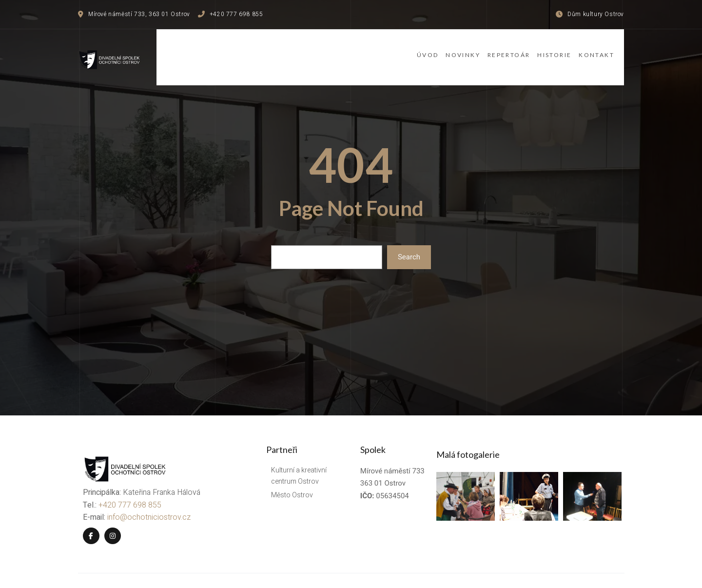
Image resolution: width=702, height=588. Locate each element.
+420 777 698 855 (125, 481)
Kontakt (606, 50)
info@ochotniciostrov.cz (144, 493)
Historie (552, 50)
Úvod (388, 50)
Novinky (436, 50)
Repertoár (494, 50)
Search (409, 244)
